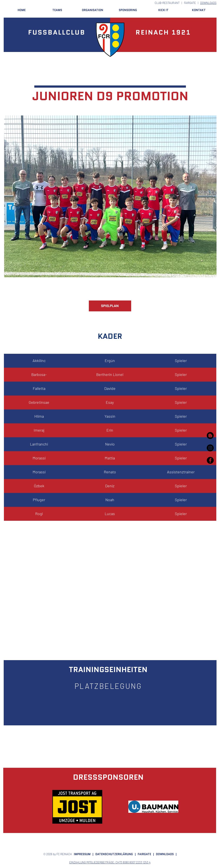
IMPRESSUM (82, 854)
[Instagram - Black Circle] (210, 448)
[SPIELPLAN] (110, 306)
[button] (57, 10)
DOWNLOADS (208, 3)
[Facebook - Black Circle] (210, 460)
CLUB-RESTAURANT (167, 3)
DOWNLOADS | (166, 854)
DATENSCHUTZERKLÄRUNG (114, 854)
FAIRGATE (190, 3)
